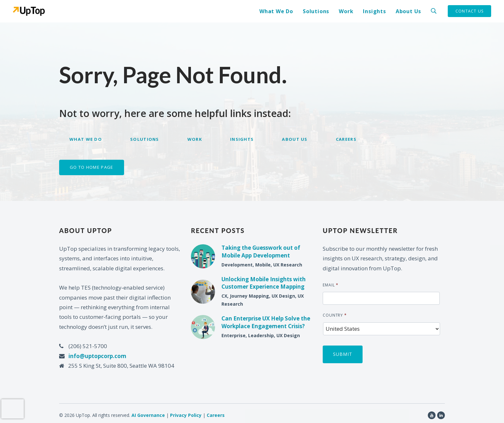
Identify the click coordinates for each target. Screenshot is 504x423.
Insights (374, 11)
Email (331, 285)
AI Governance (148, 412)
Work (346, 11)
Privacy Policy (186, 412)
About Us (408, 11)
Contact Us (469, 11)
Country (335, 315)
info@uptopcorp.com (97, 356)
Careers (346, 139)
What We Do (276, 11)
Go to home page (92, 167)
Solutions (316, 11)
